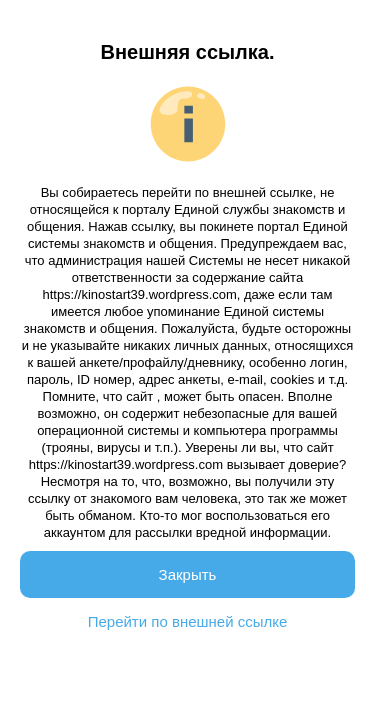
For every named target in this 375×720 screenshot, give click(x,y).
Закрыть (188, 574)
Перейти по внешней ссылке (188, 621)
